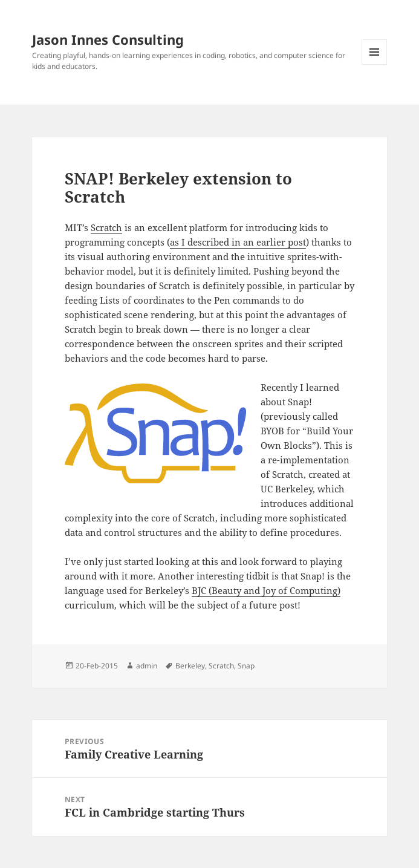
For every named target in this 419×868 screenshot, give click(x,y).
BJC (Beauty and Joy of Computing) (266, 590)
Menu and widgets (375, 64)
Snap (246, 666)
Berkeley (190, 666)
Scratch (106, 227)
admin (147, 666)
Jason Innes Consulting (108, 39)
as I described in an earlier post (238, 242)
